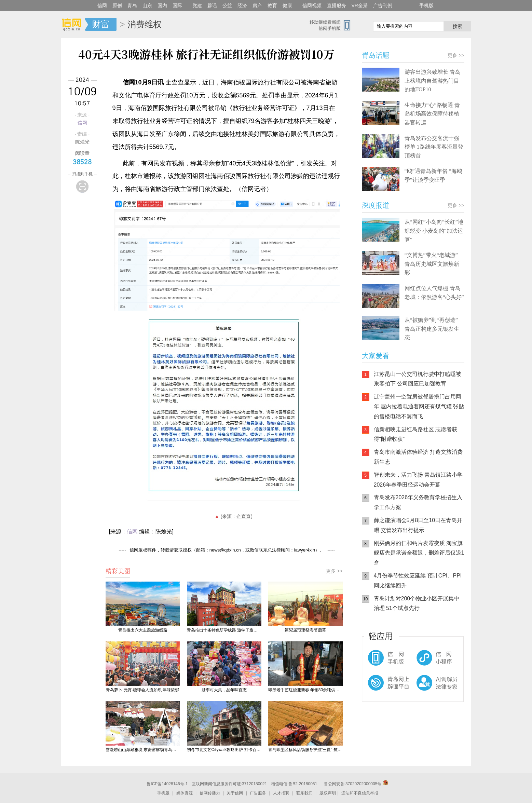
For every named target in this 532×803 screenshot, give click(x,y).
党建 (197, 5)
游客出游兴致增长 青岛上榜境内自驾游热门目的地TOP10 (433, 81)
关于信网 (235, 793)
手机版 (426, 5)
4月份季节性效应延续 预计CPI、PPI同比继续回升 (418, 581)
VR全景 (360, 5)
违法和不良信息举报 (360, 793)
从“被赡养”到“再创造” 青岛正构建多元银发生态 (432, 329)
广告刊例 (383, 5)
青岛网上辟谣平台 (382, 689)
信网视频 (312, 5)
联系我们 (304, 793)
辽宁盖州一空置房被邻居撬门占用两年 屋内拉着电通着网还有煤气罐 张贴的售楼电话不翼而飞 (419, 406)
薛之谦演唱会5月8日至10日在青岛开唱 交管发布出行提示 (418, 525)
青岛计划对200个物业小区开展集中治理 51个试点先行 (417, 603)
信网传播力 (210, 793)
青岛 (132, 5)
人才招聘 (281, 793)
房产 (257, 5)
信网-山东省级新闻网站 (73, 25)
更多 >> (334, 571)
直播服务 (337, 5)
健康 (287, 5)
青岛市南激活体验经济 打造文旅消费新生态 (418, 457)
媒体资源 (185, 793)
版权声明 (328, 793)
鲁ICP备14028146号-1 (167, 784)
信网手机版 (382, 661)
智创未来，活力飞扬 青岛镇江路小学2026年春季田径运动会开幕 (418, 480)
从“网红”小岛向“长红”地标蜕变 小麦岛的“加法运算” (434, 231)
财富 (101, 24)
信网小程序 (423, 661)
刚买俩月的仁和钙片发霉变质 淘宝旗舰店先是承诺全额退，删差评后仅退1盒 (419, 553)
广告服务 (258, 793)
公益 (227, 5)
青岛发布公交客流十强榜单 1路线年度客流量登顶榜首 (434, 147)
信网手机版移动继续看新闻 (333, 25)
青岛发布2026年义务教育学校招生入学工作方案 (418, 502)
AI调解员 (423, 689)
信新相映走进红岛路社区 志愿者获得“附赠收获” (415, 434)
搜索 (458, 26)
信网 (102, 5)
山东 (147, 5)
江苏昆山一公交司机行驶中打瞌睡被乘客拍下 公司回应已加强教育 (418, 379)
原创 (117, 5)
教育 (272, 5)
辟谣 (212, 5)
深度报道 (376, 205)
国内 (162, 5)
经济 (242, 5)
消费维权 (145, 24)
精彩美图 (118, 571)
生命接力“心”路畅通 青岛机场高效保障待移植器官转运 (432, 114)
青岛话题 (376, 55)
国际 (177, 5)
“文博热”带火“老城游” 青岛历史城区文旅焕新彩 (432, 264)
